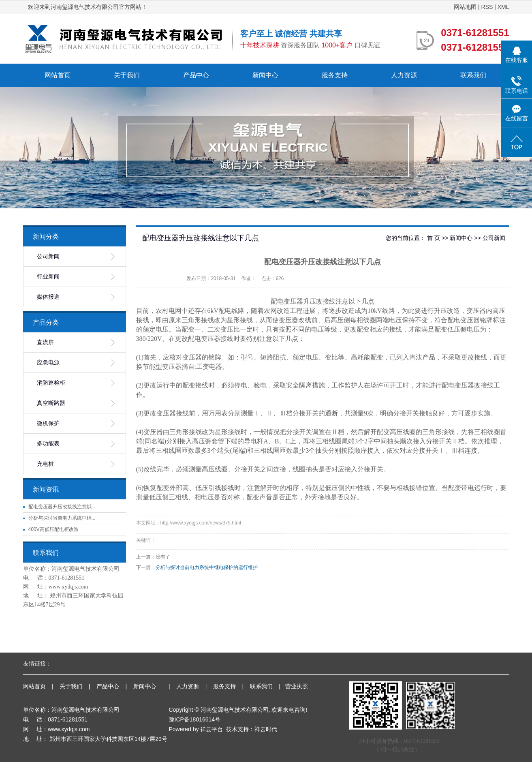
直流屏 (45, 342)
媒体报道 (48, 297)
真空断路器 (51, 403)
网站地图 (465, 7)
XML (503, 7)
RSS (487, 7)
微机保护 (48, 423)
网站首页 (58, 75)
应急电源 (48, 363)
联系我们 (473, 75)
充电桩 (45, 464)
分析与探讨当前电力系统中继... (62, 518)
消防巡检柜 (51, 383)
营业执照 (297, 686)
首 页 (434, 238)
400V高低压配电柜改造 (53, 529)
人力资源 (404, 75)
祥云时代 (266, 729)
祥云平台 (212, 729)
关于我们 (127, 75)
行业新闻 (48, 277)
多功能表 (48, 444)
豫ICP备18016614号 (195, 719)
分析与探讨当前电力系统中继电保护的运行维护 (207, 567)
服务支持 (335, 75)
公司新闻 (48, 256)
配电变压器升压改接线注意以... (62, 507)
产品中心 (196, 75)
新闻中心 (265, 75)
